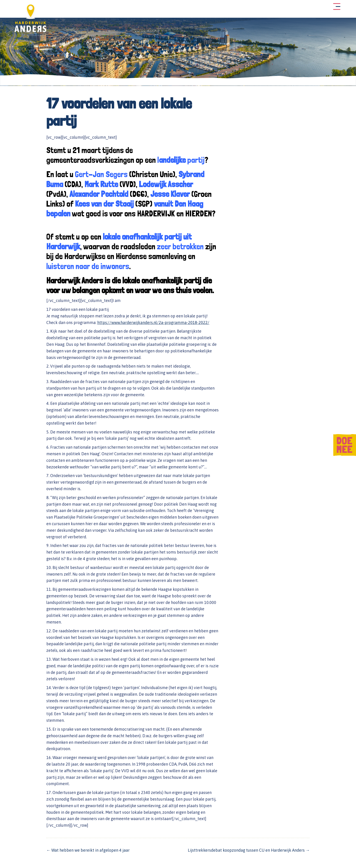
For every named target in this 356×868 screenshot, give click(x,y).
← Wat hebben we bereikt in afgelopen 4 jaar (88, 849)
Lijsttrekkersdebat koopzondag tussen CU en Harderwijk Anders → (249, 849)
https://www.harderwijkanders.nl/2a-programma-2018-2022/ (153, 321)
